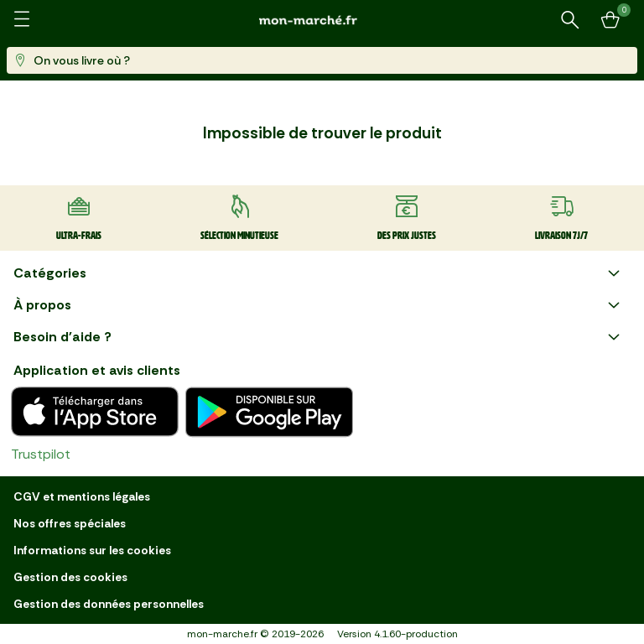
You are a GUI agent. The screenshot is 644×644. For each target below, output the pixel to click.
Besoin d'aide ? (319, 337)
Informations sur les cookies (92, 550)
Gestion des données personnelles (109, 604)
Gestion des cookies (70, 577)
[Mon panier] (610, 20)
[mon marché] (322, 20)
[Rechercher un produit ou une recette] (570, 20)
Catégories (319, 273)
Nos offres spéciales (70, 523)
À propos (319, 305)
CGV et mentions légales (82, 496)
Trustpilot (41, 454)
